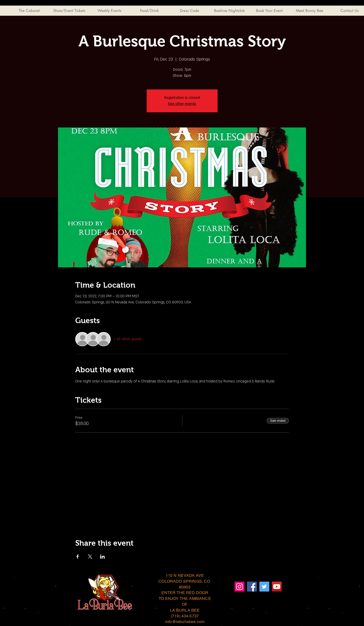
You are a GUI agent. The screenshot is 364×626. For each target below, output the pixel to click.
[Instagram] (240, 587)
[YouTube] (277, 587)
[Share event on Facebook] (78, 557)
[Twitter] (264, 587)
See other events (182, 104)
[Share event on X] (90, 557)
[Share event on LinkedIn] (102, 557)
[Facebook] (252, 587)
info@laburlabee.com (185, 622)
